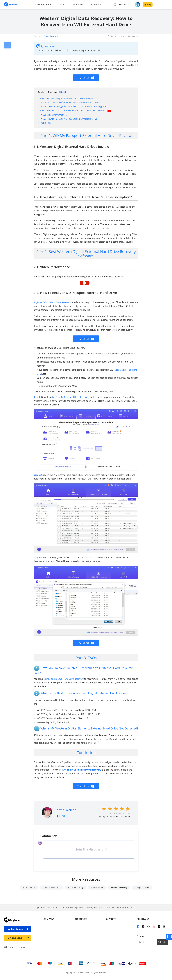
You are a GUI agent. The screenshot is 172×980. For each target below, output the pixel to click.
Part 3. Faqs (46, 123)
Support (123, 5)
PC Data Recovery (50, 36)
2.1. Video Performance (55, 115)
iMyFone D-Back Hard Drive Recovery (52, 302)
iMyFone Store (18, 938)
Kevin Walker (66, 810)
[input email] (147, 942)
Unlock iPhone (29, 887)
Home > (44, 908)
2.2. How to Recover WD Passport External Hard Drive (70, 119)
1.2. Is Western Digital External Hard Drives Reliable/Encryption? (75, 106)
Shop (148, 5)
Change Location (142, 887)
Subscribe (163, 942)
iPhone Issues (97, 887)
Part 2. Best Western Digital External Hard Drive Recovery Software (75, 111)
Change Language (16, 947)
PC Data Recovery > (57, 908)
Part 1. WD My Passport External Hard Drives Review (66, 98)
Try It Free (86, 78)
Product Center (18, 929)
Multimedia (79, 5)
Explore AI (96, 5)
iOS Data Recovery (119, 887)
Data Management (42, 5)
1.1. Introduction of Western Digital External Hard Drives (71, 102)
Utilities (62, 5)
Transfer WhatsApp (51, 887)
